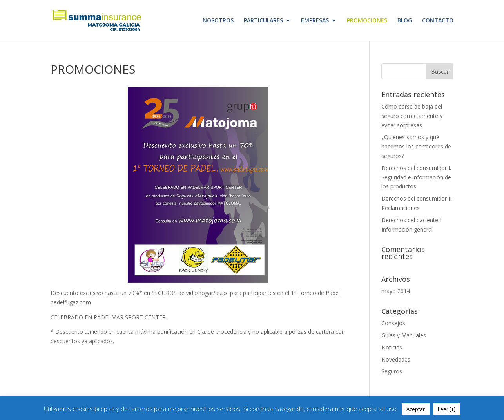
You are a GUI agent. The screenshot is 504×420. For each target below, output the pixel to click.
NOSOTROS (218, 21)
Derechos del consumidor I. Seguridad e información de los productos (416, 177)
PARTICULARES (263, 21)
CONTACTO (438, 21)
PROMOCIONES (367, 21)
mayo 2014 (396, 291)
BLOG (405, 21)
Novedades (396, 359)
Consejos (393, 323)
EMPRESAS (315, 21)
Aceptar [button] (416, 409)
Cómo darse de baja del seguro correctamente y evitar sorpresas (412, 116)
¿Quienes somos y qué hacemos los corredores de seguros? (416, 146)
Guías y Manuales (404, 335)
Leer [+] (447, 409)
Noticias (392, 347)
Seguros (392, 371)
